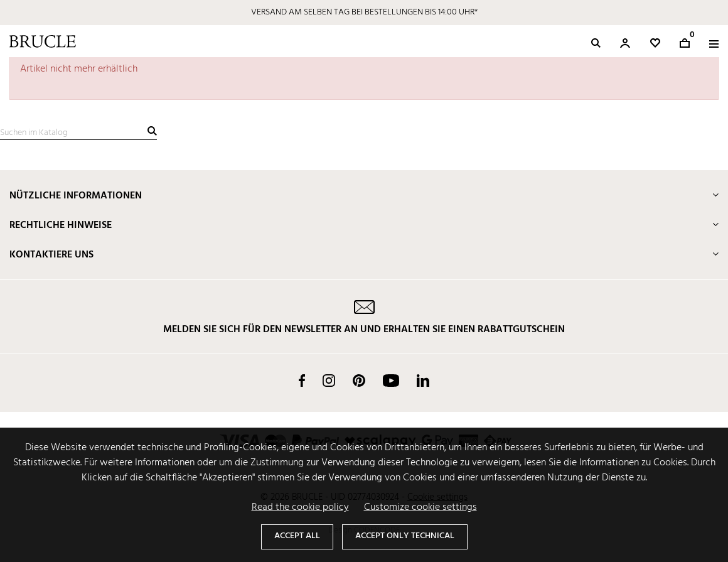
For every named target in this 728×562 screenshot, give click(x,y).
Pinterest (359, 381)
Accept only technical (405, 536)
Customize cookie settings (420, 507)
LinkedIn (423, 381)
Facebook (302, 381)
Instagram (329, 381)
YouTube (391, 381)
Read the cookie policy (300, 507)
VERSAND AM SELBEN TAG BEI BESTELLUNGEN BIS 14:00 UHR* (364, 12)
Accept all (297, 536)
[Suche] (78, 133)
